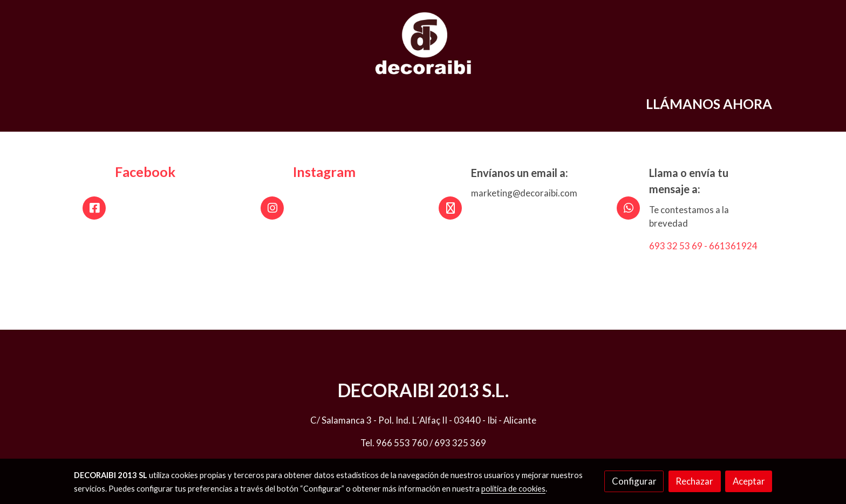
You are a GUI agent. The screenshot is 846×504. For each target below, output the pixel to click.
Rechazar (694, 481)
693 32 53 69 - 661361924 (703, 246)
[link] (423, 43)
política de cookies (513, 489)
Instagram (324, 172)
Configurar (634, 481)
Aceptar (749, 481)
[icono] (94, 208)
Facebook (145, 172)
